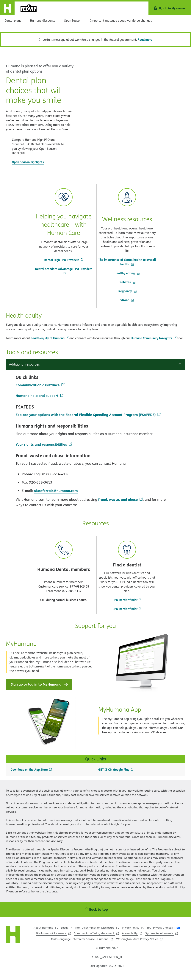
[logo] (28, 8)
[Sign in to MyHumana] (170, 8)
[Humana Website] (13, 935)
